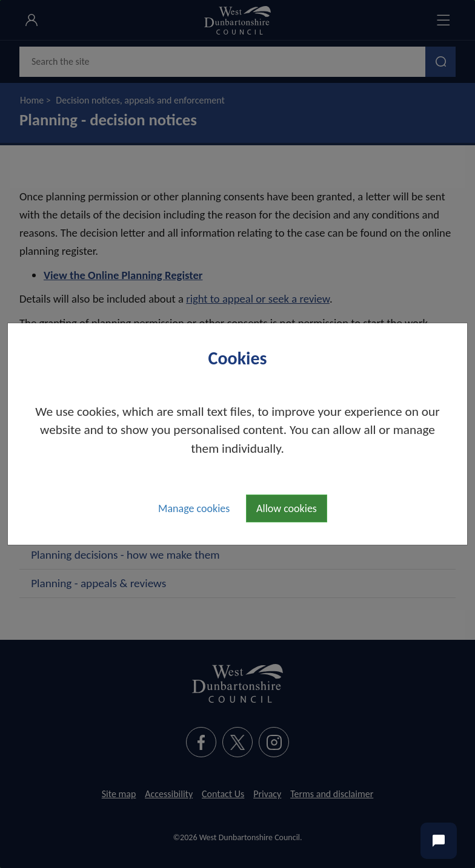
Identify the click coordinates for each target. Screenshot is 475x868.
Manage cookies (194, 508)
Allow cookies (287, 508)
